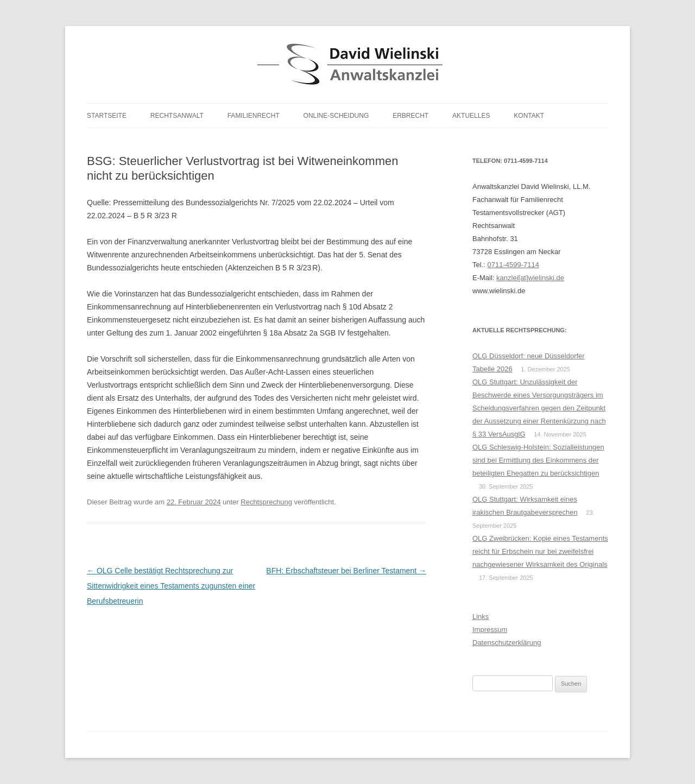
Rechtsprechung (266, 502)
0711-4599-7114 (513, 265)
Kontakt (529, 116)
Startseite (107, 116)
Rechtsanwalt (177, 116)
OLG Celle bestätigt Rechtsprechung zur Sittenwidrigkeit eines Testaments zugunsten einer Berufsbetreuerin (171, 586)
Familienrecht (254, 116)
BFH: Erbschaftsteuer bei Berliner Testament (346, 571)
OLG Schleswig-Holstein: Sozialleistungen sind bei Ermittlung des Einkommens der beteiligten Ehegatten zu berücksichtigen (538, 460)
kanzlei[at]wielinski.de (530, 278)
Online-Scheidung (336, 116)
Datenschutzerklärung (507, 643)
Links (481, 617)
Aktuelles (471, 116)
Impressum (490, 630)
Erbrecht (410, 116)
